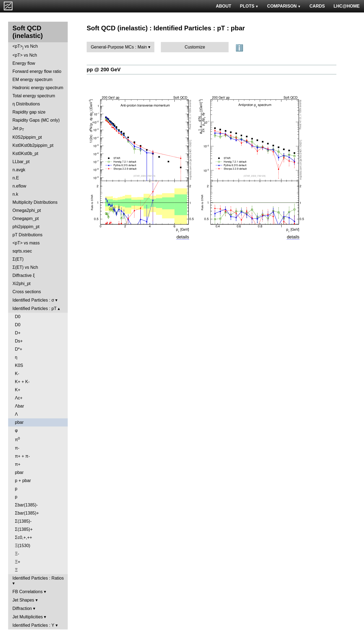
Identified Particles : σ (33, 300)
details (183, 237)
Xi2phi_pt (22, 284)
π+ (18, 464)
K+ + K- (22, 382)
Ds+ (19, 341)
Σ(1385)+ (24, 529)
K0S (19, 365)
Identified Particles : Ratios (38, 578)
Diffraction (22, 608)
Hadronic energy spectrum (38, 88)
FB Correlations (27, 592)
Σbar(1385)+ (27, 513)
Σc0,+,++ (24, 537)
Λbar (19, 406)
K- (17, 374)
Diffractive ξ (24, 275)
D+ (18, 333)
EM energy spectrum (32, 80)
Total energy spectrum (34, 96)
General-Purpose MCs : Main (119, 47)
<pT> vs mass (26, 243)
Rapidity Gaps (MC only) (36, 120)
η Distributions (26, 104)
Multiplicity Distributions (35, 202)
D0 (18, 317)
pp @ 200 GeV (104, 70)
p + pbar (23, 481)
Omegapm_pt (26, 219)
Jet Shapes (23, 600)
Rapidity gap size (29, 112)
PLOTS (249, 6)
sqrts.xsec (22, 251)
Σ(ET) (18, 259)
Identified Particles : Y (33, 625)
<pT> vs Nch (25, 47)
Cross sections (27, 292)
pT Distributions (27, 235)
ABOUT (224, 6)
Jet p (18, 129)
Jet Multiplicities (28, 617)
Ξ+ (18, 562)
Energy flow (24, 63)
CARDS (317, 6)
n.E (16, 178)
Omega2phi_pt (27, 210)
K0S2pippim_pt (27, 137)
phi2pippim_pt (26, 227)
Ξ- (17, 554)
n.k (15, 194)
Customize (195, 47)
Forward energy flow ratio (37, 71)
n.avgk (19, 170)
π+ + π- (22, 456)
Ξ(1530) (23, 546)
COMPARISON (284, 6)
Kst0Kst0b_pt (25, 154)
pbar (19, 422)
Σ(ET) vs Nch (25, 267)
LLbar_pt (21, 162)
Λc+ (19, 398)
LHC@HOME (347, 6)
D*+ (19, 349)
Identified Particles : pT (34, 308)
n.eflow (19, 186)
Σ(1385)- (23, 521)
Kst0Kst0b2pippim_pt (33, 145)
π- (17, 448)
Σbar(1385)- (26, 505)
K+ (18, 390)
